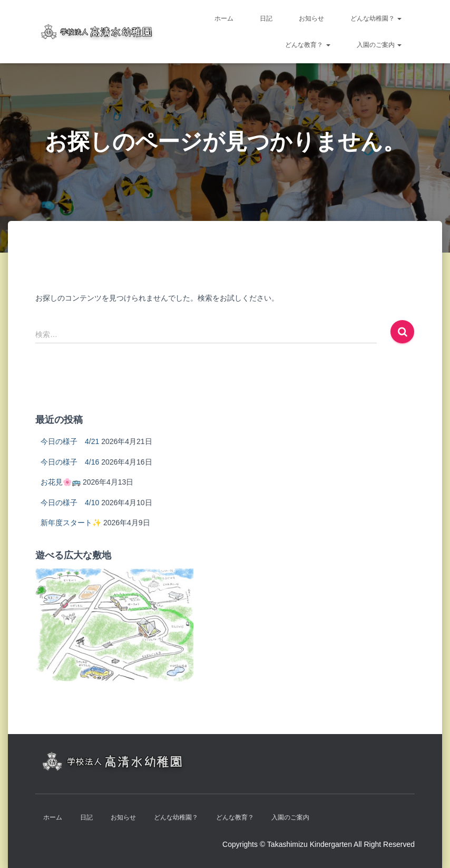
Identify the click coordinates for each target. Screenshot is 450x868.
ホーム (224, 18)
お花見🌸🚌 (61, 482)
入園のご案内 (379, 45)
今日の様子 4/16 (70, 462)
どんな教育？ (307, 45)
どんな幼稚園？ (376, 18)
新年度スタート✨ (71, 523)
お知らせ (311, 18)
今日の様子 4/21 (70, 441)
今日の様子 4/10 (70, 503)
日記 (266, 18)
